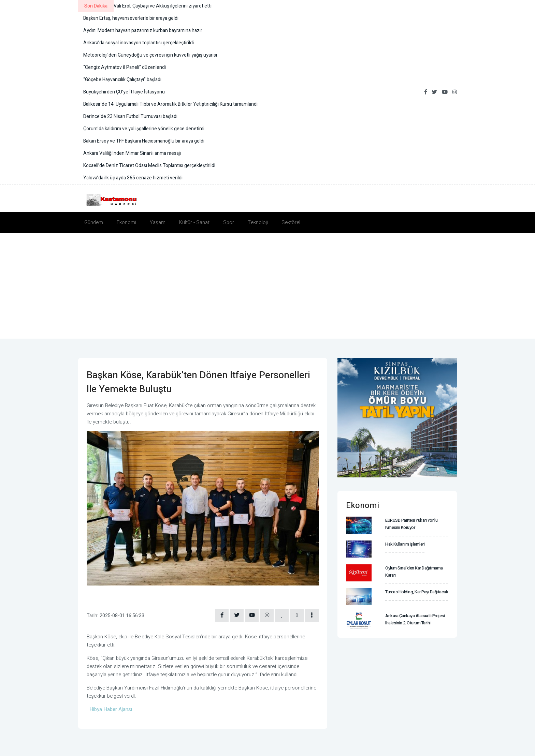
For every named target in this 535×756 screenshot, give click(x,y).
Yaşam (158, 222)
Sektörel (291, 222)
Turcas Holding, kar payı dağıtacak (417, 592)
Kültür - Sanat (194, 222)
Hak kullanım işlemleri (405, 544)
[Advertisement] (267, 284)
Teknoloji (258, 222)
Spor (229, 222)
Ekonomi (126, 222)
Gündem (94, 222)
